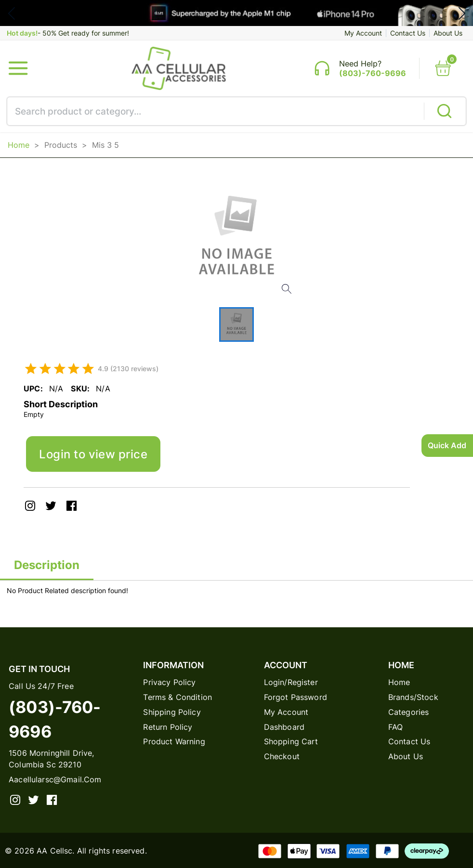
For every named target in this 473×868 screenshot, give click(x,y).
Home (19, 145)
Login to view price (93, 454)
